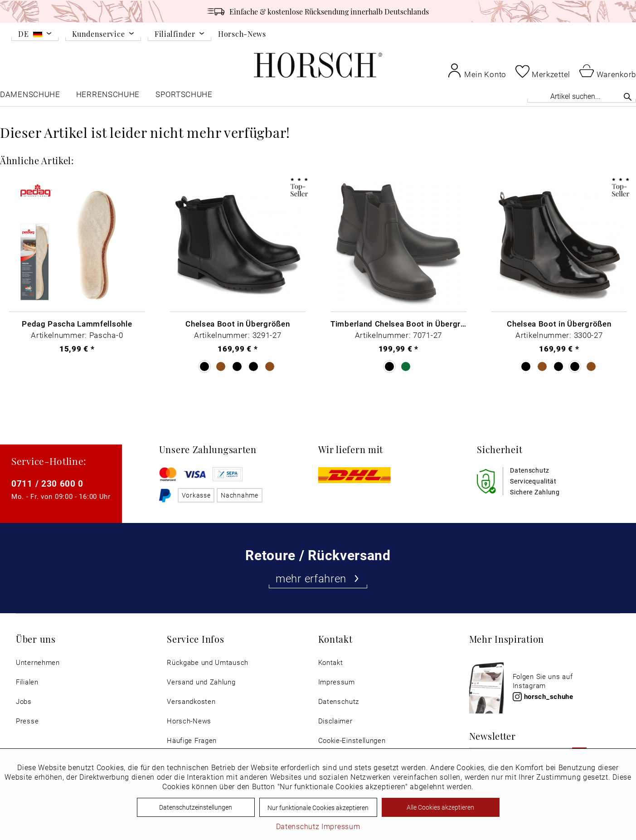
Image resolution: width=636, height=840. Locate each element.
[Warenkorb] (608, 70)
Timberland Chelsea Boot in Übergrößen (398, 323)
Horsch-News (242, 34)
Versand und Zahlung (201, 682)
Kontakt (331, 662)
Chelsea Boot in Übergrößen (238, 323)
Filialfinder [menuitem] (175, 34)
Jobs (24, 701)
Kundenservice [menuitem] (98, 34)
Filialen (27, 682)
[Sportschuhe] (185, 96)
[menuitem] (35, 35)
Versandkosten (191, 701)
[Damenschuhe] (30, 96)
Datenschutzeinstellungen (196, 807)
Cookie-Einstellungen (352, 740)
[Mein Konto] (477, 70)
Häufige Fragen (192, 740)
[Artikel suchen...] (582, 96)
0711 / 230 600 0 (47, 483)
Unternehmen (38, 662)
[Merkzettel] (543, 71)
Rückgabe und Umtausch (208, 662)
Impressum (337, 682)
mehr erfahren (318, 578)
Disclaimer (335, 721)
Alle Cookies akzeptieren (440, 807)
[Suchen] (628, 97)
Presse (27, 721)
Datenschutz (339, 701)
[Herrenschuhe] (108, 96)
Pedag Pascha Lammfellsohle (77, 323)
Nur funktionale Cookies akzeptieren (318, 808)
